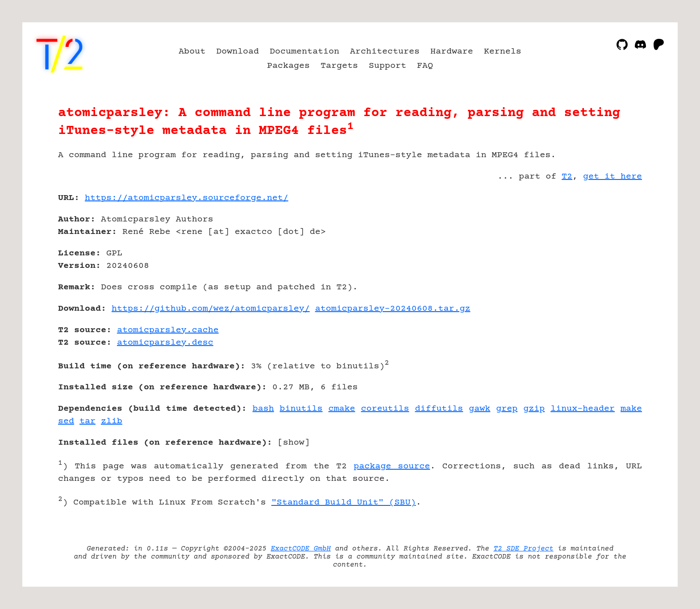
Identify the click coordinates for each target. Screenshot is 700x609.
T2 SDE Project (523, 549)
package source (392, 466)
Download (237, 52)
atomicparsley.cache (168, 330)
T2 (567, 177)
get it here (612, 177)
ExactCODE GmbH (301, 549)
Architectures (385, 52)
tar (87, 421)
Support (387, 66)
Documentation (304, 52)
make (631, 409)
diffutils (439, 409)
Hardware (452, 52)
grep (507, 409)
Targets (339, 66)
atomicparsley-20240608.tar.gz (393, 309)
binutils (301, 409)
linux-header (583, 409)
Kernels (503, 52)
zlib (112, 421)
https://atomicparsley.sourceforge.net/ (187, 198)
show (294, 443)
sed (66, 421)
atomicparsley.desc (165, 343)
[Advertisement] (615, 250)
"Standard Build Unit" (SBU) (344, 503)
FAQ (425, 66)
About (192, 52)
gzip (534, 409)
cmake (342, 409)
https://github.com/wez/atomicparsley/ (211, 309)
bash (263, 409)
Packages (288, 66)
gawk (479, 409)
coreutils (385, 409)
